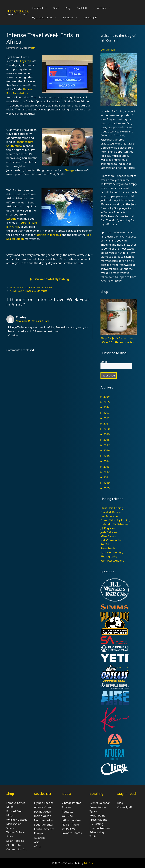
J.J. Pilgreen (108, 528)
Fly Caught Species (46, 17)
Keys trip (26, 61)
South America (43, 825)
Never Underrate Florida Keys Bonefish (31, 288)
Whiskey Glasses (17, 820)
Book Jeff (85, 8)
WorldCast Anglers (112, 561)
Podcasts (67, 812)
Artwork (105, 8)
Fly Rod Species (44, 803)
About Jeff (41, 8)
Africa (38, 846)
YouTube (67, 816)
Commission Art (16, 849)
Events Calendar (100, 803)
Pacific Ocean (42, 812)
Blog (68, 8)
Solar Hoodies (15, 841)
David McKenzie (110, 512)
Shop (56, 8)
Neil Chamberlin (111, 540)
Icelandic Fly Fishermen (115, 524)
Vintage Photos (71, 803)
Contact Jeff (90, 17)
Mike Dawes (108, 536)
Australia (40, 838)
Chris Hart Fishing (112, 508)
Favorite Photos (72, 833)
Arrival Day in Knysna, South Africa (29, 291)
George (70, 170)
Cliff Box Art (14, 845)
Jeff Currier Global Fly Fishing (49, 279)
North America (43, 820)
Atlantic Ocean (43, 807)
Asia (37, 842)
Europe (39, 833)
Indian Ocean (43, 816)
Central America (44, 829)
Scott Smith (108, 548)
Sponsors (72, 17)
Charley (21, 317)
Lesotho (11, 219)
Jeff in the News (72, 820)
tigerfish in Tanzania (48, 235)
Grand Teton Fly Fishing (115, 520)
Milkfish (88, 863)
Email (105, 362)
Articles (67, 807)
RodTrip (105, 544)
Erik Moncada (109, 516)
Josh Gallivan (109, 532)
